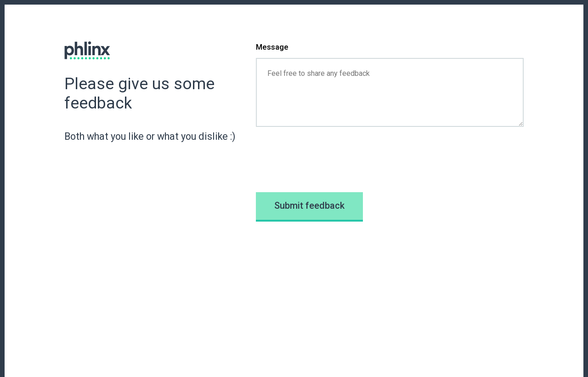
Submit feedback (309, 206)
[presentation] (326, 160)
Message (272, 47)
